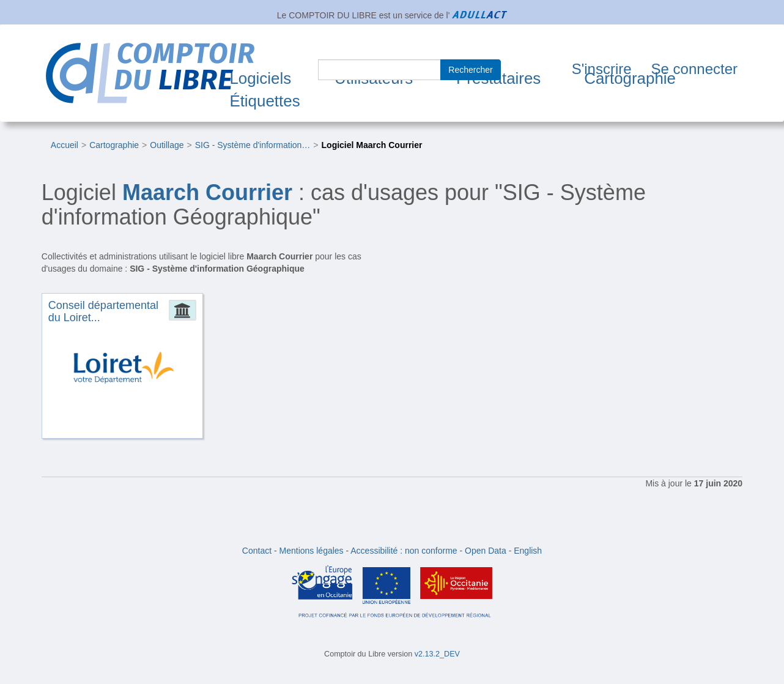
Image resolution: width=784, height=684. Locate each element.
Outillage (167, 145)
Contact (257, 551)
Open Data (486, 551)
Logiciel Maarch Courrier (372, 145)
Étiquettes (264, 101)
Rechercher (470, 70)
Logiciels (260, 78)
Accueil (65, 145)
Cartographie (630, 78)
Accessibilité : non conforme (404, 551)
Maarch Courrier (207, 192)
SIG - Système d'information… (253, 145)
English (528, 551)
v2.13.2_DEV (437, 654)
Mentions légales (312, 551)
